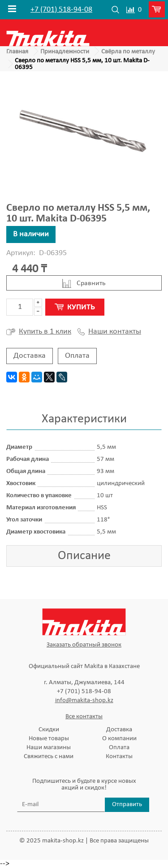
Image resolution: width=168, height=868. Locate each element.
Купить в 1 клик (39, 332)
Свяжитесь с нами (49, 757)
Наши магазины (49, 748)
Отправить (127, 805)
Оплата (77, 356)
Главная (17, 52)
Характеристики (84, 419)
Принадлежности (65, 52)
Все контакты (84, 717)
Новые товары (49, 739)
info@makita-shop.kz (84, 701)
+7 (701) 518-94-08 (61, 10)
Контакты (119, 757)
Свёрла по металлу (128, 52)
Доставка (30, 356)
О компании (119, 739)
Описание (84, 556)
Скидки (49, 730)
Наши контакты (109, 332)
